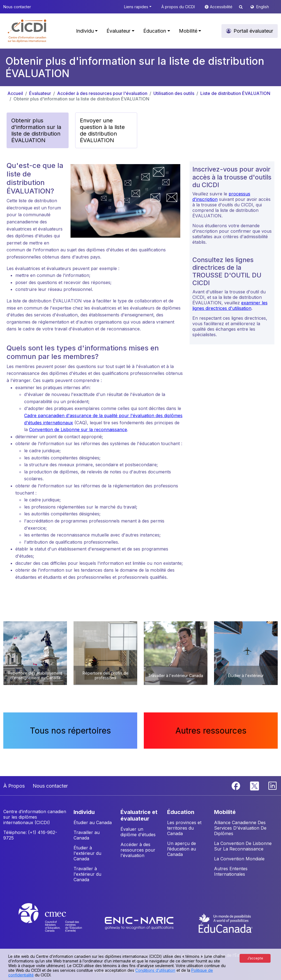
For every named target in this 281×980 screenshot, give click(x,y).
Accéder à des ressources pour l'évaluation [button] (138, 850)
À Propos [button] (14, 786)
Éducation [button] (155, 31)
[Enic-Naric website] (140, 923)
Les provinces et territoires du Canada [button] (184, 828)
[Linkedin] (272, 785)
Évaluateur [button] (118, 31)
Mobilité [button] (188, 31)
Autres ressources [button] (211, 731)
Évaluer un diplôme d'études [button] (138, 832)
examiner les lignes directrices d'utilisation (230, 305)
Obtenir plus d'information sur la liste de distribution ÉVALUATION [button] (36, 130)
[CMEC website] (57, 923)
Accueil (15, 93)
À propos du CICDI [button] (178, 7)
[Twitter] (255, 785)
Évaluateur (40, 93)
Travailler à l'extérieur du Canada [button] (87, 874)
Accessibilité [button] (222, 7)
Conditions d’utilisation (155, 970)
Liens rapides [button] (136, 7)
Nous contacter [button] (17, 7)
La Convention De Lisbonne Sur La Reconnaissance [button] (243, 846)
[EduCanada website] (226, 923)
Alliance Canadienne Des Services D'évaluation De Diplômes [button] (240, 828)
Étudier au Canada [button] (93, 822)
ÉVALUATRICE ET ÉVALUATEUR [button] (139, 815)
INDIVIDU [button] (84, 812)
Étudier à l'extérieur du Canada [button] (87, 853)
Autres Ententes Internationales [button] (231, 871)
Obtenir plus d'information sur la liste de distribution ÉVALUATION (81, 99)
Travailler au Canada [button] (87, 835)
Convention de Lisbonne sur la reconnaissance (78, 429)
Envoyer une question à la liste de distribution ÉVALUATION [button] (102, 130)
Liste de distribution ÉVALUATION (235, 93)
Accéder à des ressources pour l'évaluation (102, 93)
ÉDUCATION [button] (181, 812)
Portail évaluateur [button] (253, 31)
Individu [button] (85, 31)
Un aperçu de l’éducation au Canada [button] (182, 849)
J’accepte (255, 958)
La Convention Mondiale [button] (239, 859)
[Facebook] (237, 785)
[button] (27, 31)
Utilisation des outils (174, 93)
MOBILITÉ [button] (225, 812)
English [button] (263, 7)
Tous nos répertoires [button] (70, 731)
